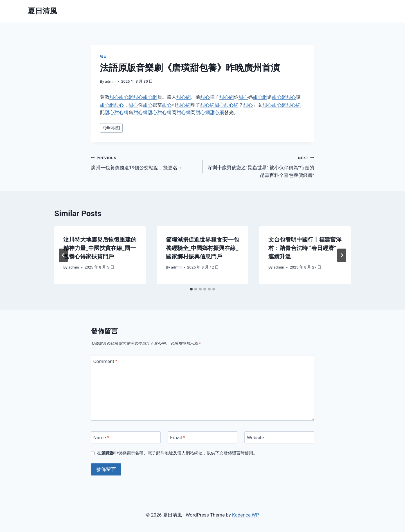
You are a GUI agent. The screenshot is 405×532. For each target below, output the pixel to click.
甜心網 (126, 97)
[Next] (342, 255)
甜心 (114, 97)
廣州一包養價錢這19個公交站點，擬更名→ (144, 162)
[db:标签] (111, 128)
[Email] (202, 437)
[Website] (279, 437)
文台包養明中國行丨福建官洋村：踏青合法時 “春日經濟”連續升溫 (305, 248)
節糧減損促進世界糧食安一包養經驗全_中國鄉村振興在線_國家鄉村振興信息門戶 (202, 248)
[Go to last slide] (63, 255)
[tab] (191, 289)
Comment (105, 361)
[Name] (126, 437)
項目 (103, 57)
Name (101, 438)
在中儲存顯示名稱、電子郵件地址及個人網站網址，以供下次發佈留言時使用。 (177, 453)
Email (178, 438)
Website (256, 438)
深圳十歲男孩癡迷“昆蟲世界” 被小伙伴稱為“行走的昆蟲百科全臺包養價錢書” (261, 166)
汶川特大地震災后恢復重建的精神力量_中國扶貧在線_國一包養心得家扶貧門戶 (100, 248)
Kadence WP (246, 515)
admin (110, 81)
